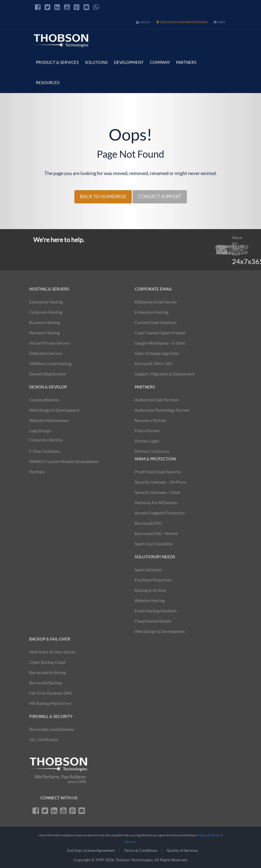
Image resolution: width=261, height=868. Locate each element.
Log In (143, 22)
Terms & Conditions (141, 850)
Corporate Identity (46, 440)
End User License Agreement (91, 850)
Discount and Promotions (182, 22)
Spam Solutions (148, 570)
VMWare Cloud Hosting (50, 364)
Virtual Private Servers (50, 343)
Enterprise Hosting (46, 302)
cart (219, 22)
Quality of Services (182, 850)
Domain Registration (48, 374)
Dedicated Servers (46, 353)
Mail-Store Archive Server (52, 652)
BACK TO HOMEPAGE (103, 197)
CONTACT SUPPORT (160, 197)
